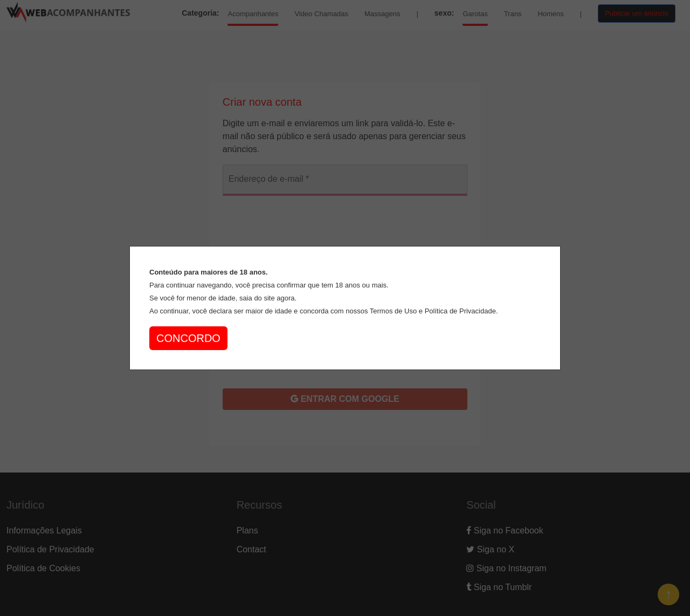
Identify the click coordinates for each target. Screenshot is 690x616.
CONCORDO (188, 338)
